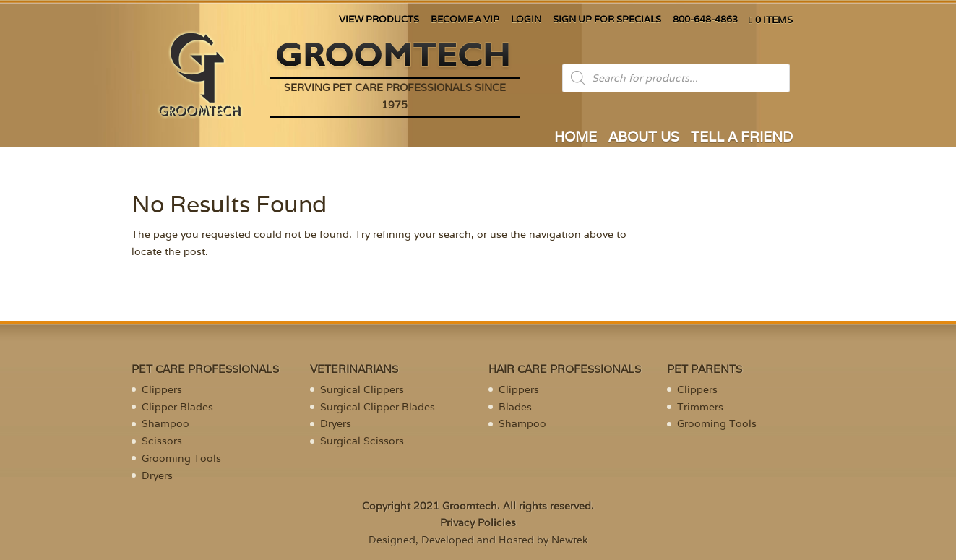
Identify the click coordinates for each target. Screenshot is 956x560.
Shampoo (165, 423)
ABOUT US (644, 138)
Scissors (162, 441)
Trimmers (700, 407)
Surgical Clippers (362, 389)
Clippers (162, 389)
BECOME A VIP (465, 20)
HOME (576, 138)
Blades (515, 407)
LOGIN (526, 20)
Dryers (157, 475)
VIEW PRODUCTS (379, 20)
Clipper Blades (177, 407)
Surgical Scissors (362, 441)
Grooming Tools (181, 458)
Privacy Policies (478, 522)
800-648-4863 (705, 20)
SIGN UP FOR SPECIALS (607, 20)
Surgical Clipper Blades (378, 407)
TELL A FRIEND (742, 138)
